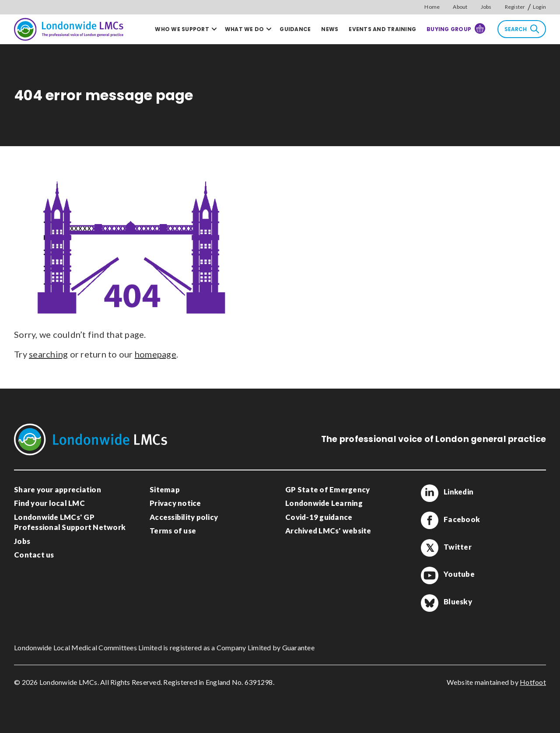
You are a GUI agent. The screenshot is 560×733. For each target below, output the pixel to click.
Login (539, 7)
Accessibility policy (184, 517)
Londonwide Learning (324, 503)
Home (432, 7)
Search (522, 29)
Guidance (295, 29)
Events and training (382, 29)
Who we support (182, 29)
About (460, 7)
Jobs (486, 7)
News (330, 29)
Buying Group (456, 28)
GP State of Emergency (327, 489)
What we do (245, 29)
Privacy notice (175, 503)
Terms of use (173, 531)
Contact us (34, 555)
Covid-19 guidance (319, 517)
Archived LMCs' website (328, 531)
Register (515, 7)
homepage (156, 354)
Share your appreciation (58, 489)
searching (48, 354)
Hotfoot (533, 682)
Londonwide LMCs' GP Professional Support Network (70, 522)
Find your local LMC (49, 503)
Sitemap (165, 489)
